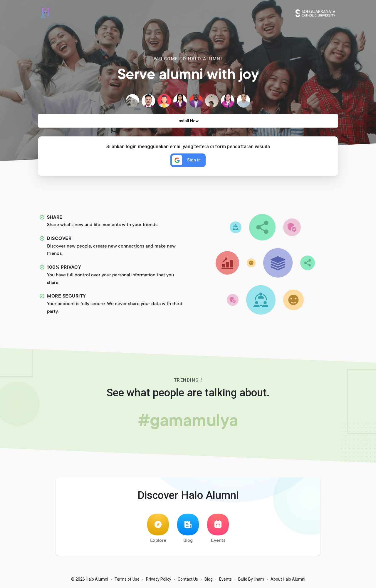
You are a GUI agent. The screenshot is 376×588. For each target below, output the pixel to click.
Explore (158, 528)
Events (218, 528)
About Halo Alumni (288, 579)
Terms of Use (127, 579)
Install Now (188, 121)
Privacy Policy (159, 579)
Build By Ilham (251, 579)
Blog (188, 528)
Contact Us (188, 579)
